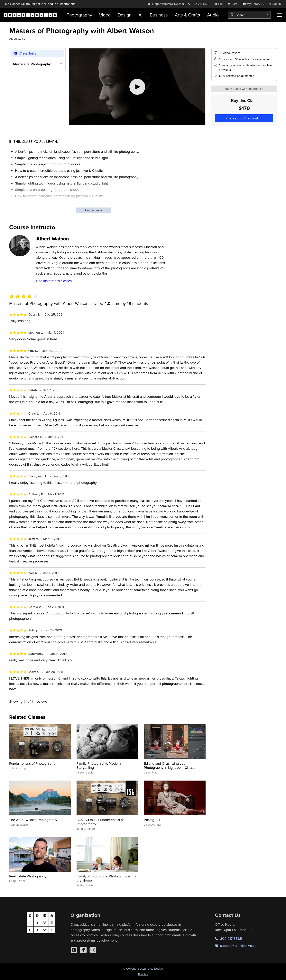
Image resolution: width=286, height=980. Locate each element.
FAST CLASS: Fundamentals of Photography (100, 822)
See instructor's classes (54, 281)
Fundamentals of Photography (32, 763)
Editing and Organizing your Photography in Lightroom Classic (170, 766)
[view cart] (233, 4)
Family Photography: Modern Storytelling (99, 766)
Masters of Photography (32, 64)
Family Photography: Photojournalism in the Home (107, 878)
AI (141, 15)
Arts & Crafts (187, 15)
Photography (79, 15)
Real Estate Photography (28, 876)
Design (125, 15)
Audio (213, 15)
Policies (143, 974)
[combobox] (249, 15)
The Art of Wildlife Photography (33, 820)
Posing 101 (152, 820)
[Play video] (137, 87)
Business (159, 15)
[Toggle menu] (279, 15)
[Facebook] (83, 950)
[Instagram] (93, 950)
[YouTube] (74, 950)
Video (105, 15)
